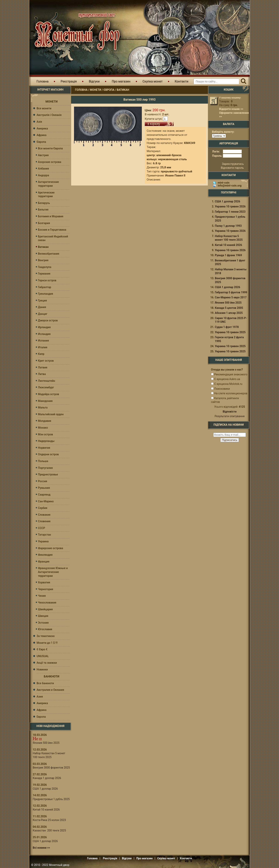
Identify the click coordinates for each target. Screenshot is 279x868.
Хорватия (44, 582)
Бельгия (43, 210)
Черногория (46, 589)
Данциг (43, 314)
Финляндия (45, 555)
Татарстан (44, 535)
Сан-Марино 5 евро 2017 (231, 299)
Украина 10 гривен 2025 (230, 333)
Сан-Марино (46, 501)
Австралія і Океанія (49, 115)
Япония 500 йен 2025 (46, 743)
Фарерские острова (50, 548)
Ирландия (44, 327)
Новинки (42, 669)
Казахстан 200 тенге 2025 (49, 830)
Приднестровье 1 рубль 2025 (51, 799)
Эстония (43, 623)
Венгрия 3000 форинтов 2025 (51, 768)
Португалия (45, 468)
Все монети (44, 108)
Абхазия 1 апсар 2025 (229, 314)
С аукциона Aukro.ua (227, 380)
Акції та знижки (47, 663)
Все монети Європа (50, 148)
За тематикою (46, 636)
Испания (43, 341)
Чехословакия (47, 603)
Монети (96, 90)
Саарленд (44, 495)
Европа (41, 717)
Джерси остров (48, 320)
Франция (44, 562)
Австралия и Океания (50, 690)
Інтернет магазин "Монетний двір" (76, 32)
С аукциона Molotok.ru (228, 385)
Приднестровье (48, 474)
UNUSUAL (43, 656)
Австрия (43, 155)
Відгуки (94, 81)
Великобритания (49, 254)
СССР (41, 528)
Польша (43, 461)
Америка (42, 128)
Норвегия (44, 448)
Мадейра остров (49, 394)
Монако (43, 428)
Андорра (43, 175)
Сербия (43, 508)
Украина (43, 541)
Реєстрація (69, 81)
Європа (109, 90)
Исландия (44, 334)
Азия (40, 697)
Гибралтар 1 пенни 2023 (230, 213)
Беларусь (44, 203)
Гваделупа (45, 267)
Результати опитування (230, 417)
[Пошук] (243, 81)
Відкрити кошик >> (231, 109)
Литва (42, 374)
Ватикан (123, 90)
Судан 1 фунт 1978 (227, 328)
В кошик (159, 124)
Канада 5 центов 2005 (229, 309)
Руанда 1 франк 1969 (228, 256)
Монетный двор (59, 865)
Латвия (43, 367)
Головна (42, 81)
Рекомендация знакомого (231, 376)
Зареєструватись (233, 165)
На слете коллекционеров (231, 395)
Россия (43, 481)
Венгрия (43, 260)
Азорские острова (50, 162)
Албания (43, 169)
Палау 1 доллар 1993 (228, 227)
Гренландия (46, 294)
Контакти (181, 81)
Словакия (44, 515)
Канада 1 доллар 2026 (47, 778)
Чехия (42, 596)
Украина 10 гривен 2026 (230, 208)
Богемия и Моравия (51, 216)
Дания (42, 307)
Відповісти (229, 413)
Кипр (41, 354)
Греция (42, 300)
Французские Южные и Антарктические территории (53, 572)
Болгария (44, 223)
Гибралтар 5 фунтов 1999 (231, 294)
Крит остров (46, 361)
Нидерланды (46, 441)
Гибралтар (45, 287)
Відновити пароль (232, 169)
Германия (44, 274)
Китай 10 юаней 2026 (46, 810)
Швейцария (45, 609)
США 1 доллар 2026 (45, 789)
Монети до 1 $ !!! (47, 643)
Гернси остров (47, 280)
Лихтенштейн (46, 381)
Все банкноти (45, 683)
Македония (45, 401)
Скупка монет (152, 81)
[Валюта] (219, 136)
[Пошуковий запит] (216, 81)
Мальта (43, 407)
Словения (44, 521)
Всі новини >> (41, 848)
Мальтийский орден (51, 414)
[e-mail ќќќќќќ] (230, 436)
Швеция (43, 616)
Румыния (44, 488)
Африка (42, 135)
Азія (39, 122)
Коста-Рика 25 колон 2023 (49, 820)
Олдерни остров (48, 454)
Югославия (45, 629)
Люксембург (46, 387)
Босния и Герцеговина (52, 230)
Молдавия (45, 421)
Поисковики (222, 390)
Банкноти (52, 676)
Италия (43, 347)
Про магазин (121, 81)
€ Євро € (42, 649)
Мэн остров (45, 434)
